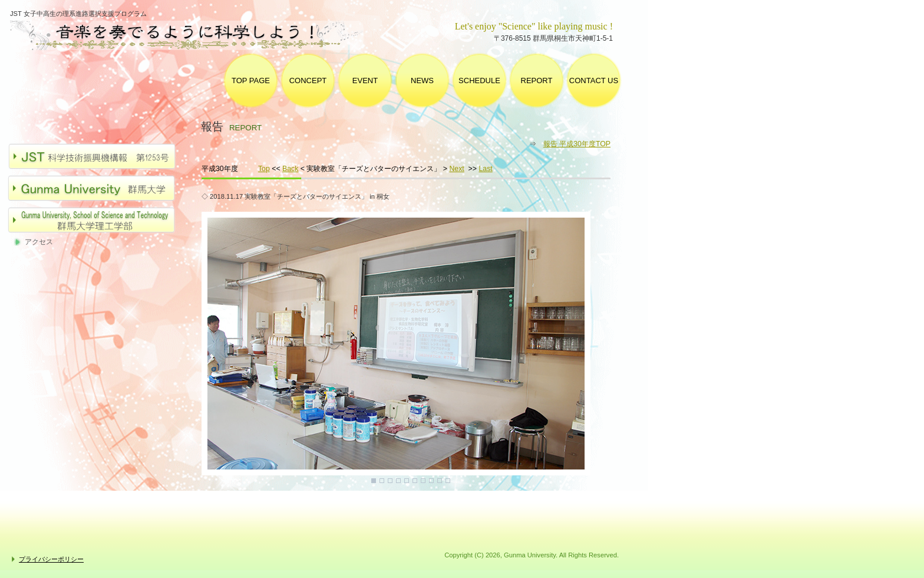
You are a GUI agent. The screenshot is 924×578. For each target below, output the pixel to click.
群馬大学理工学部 (98, 220)
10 (448, 481)
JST (98, 156)
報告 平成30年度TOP (577, 144)
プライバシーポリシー (51, 559)
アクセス (39, 242)
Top (264, 169)
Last (485, 169)
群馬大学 (98, 188)
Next (456, 169)
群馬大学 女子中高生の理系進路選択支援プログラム (197, 36)
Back (290, 169)
